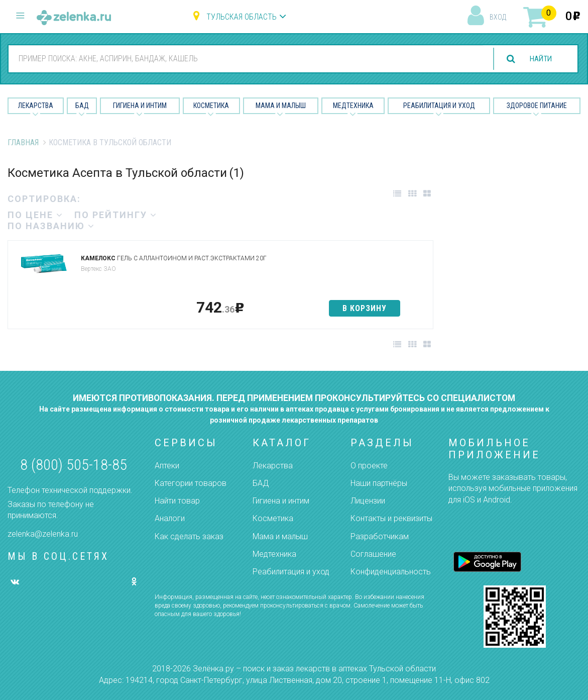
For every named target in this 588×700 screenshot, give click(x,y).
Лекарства (36, 106)
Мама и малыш (281, 106)
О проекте (369, 466)
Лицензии (368, 501)
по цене (35, 215)
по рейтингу (116, 215)
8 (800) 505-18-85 (74, 465)
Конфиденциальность (391, 572)
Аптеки (167, 466)
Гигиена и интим (281, 501)
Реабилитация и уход (439, 106)
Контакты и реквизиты (391, 518)
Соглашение (373, 554)
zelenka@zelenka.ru (43, 534)
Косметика (211, 106)
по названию (51, 226)
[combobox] (244, 58)
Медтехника (353, 106)
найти (539, 59)
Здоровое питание (537, 106)
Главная (23, 142)
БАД (82, 106)
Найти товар (177, 501)
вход (498, 17)
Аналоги (170, 518)
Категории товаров (191, 483)
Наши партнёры (379, 483)
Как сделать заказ (189, 536)
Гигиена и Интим (140, 106)
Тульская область (242, 17)
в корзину (365, 308)
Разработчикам (380, 536)
